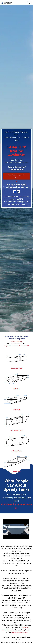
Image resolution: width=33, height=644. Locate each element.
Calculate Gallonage (17, 342)
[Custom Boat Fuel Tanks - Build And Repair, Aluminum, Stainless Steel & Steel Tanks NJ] (7, 3)
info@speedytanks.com (17, 187)
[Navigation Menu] (30, 3)
